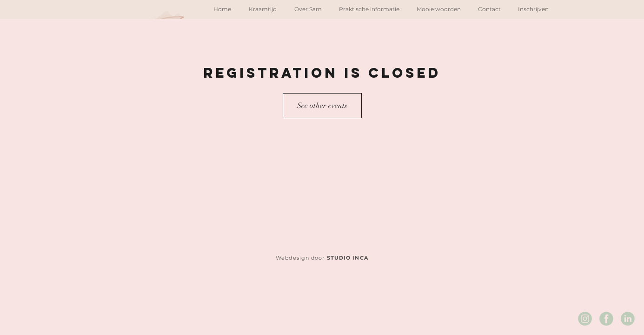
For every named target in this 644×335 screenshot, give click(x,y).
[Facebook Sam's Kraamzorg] (606, 319)
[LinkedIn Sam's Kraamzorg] (628, 319)
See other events (322, 106)
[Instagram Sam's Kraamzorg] (585, 319)
